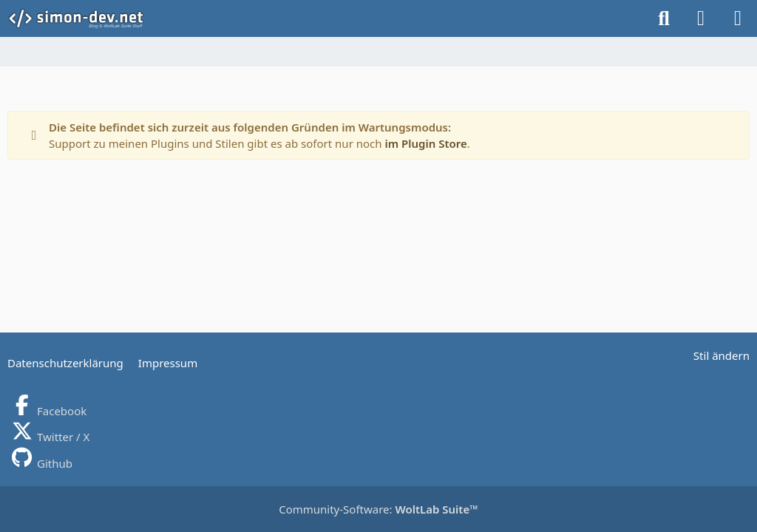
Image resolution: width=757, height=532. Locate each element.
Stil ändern (722, 355)
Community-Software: (378, 509)
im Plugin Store (425, 143)
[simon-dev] (85, 18)
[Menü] (738, 18)
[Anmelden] (701, 18)
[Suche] (664, 18)
